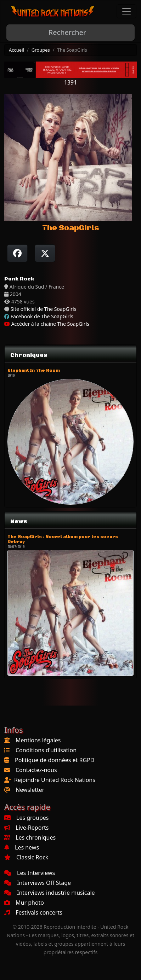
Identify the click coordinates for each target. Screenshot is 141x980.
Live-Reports (26, 828)
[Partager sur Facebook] (17, 253)
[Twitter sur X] (45, 253)
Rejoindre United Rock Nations (55, 780)
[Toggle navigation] (126, 11)
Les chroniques (30, 837)
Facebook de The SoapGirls (42, 316)
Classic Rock (26, 857)
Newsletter (30, 790)
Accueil (16, 50)
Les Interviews (30, 873)
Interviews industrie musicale (50, 893)
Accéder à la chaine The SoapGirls (47, 324)
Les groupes (26, 818)
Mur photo (24, 903)
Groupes (41, 50)
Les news (22, 847)
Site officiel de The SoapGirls (44, 309)
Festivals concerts (33, 912)
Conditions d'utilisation (46, 750)
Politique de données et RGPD (55, 760)
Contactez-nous (36, 770)
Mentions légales (38, 740)
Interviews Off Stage (38, 883)
